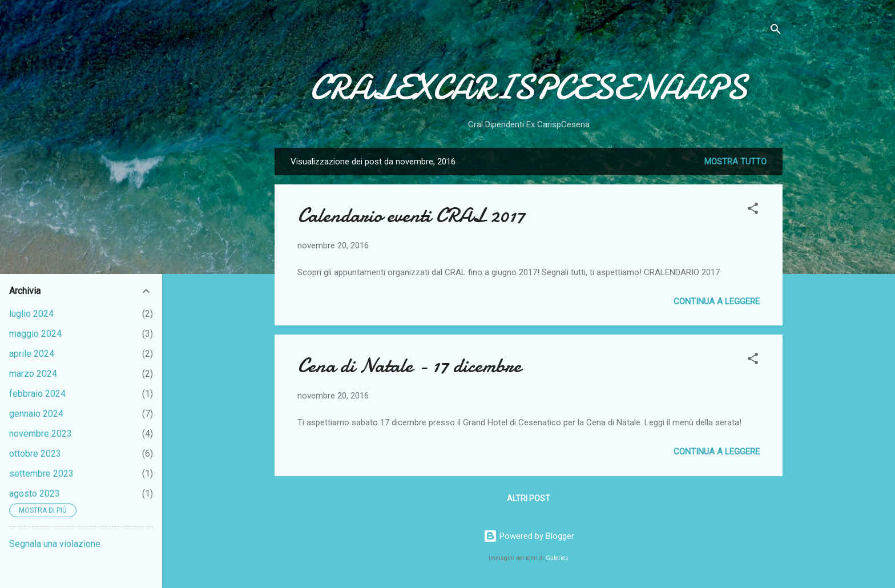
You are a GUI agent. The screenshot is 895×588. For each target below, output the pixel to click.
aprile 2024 (32, 354)
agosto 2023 (35, 494)
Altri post (529, 498)
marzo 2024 (33, 374)
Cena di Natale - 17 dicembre (409, 366)
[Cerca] (776, 31)
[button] (753, 210)
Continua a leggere (717, 301)
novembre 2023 (41, 434)
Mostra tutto (735, 162)
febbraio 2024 (37, 394)
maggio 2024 (35, 334)
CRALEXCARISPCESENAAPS (529, 87)
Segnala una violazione (55, 544)
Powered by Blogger (529, 536)
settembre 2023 (41, 474)
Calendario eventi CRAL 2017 (411, 216)
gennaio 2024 (36, 414)
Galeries (557, 558)
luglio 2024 (31, 314)
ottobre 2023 (35, 454)
